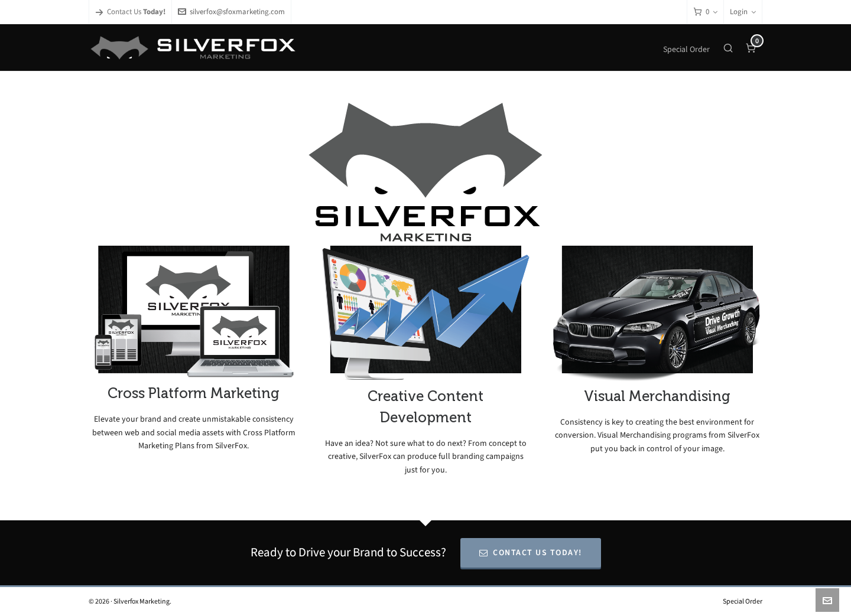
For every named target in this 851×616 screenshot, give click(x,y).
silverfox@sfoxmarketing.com (231, 12)
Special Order (743, 601)
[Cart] (705, 12)
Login (743, 12)
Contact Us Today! (531, 553)
